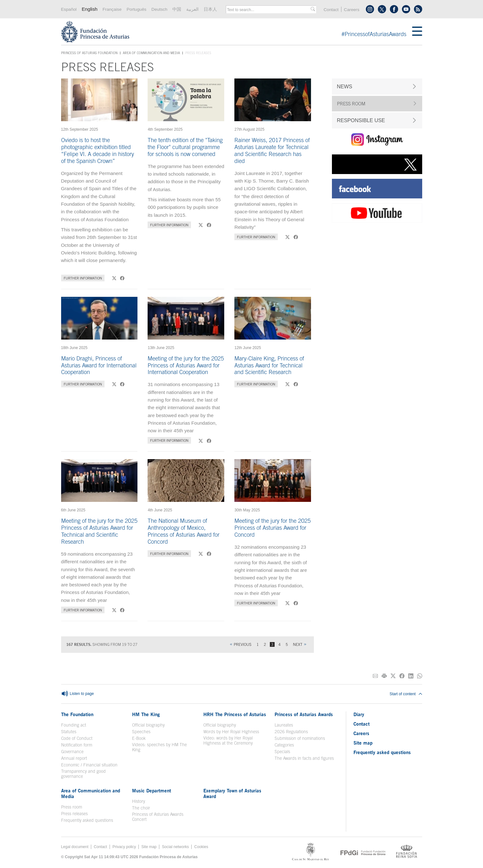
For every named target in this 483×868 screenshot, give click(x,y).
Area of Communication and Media (151, 53)
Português (137, 9)
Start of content (406, 694)
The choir (141, 808)
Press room (72, 807)
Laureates (284, 725)
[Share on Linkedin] (411, 676)
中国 (177, 9)
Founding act (74, 725)
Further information (83, 278)
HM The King (146, 714)
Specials (282, 752)
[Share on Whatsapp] (420, 676)
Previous (243, 644)
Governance (72, 752)
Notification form (77, 745)
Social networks (175, 847)
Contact (331, 10)
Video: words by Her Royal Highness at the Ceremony (228, 740)
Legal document (75, 847)
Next (298, 644)
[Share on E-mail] (375, 676)
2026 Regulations (291, 732)
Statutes (69, 732)
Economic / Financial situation (89, 765)
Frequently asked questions (87, 820)
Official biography (148, 725)
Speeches (141, 732)
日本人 (210, 9)
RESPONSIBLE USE (361, 120)
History (139, 801)
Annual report (74, 758)
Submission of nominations (300, 738)
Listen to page (78, 694)
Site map (363, 743)
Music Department (152, 790)
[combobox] (269, 10)
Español (69, 9)
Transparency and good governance (83, 774)
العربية (192, 9)
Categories (284, 745)
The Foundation (77, 714)
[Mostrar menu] (417, 32)
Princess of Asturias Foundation (89, 53)
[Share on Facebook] (402, 676)
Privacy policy (124, 847)
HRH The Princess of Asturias (235, 714)
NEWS (345, 86)
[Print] (384, 676)
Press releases (74, 814)
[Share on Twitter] (393, 676)
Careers (352, 10)
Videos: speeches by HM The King (159, 747)
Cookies (201, 847)
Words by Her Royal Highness (231, 732)
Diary (359, 714)
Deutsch (159, 9)
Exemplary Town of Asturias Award (232, 793)
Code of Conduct (77, 738)
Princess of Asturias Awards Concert (158, 817)
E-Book (139, 738)
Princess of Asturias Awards (304, 714)
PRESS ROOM (351, 104)
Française (112, 9)
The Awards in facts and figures (304, 758)
